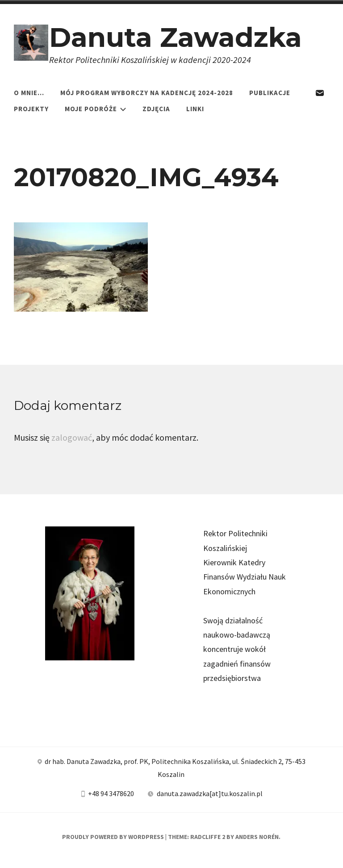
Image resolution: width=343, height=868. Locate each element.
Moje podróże (96, 109)
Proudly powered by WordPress (113, 843)
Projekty (31, 109)
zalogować (72, 444)
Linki (195, 109)
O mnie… (29, 93)
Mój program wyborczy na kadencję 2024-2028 (147, 93)
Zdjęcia (156, 109)
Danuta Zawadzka (192, 37)
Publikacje (270, 93)
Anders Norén (257, 843)
